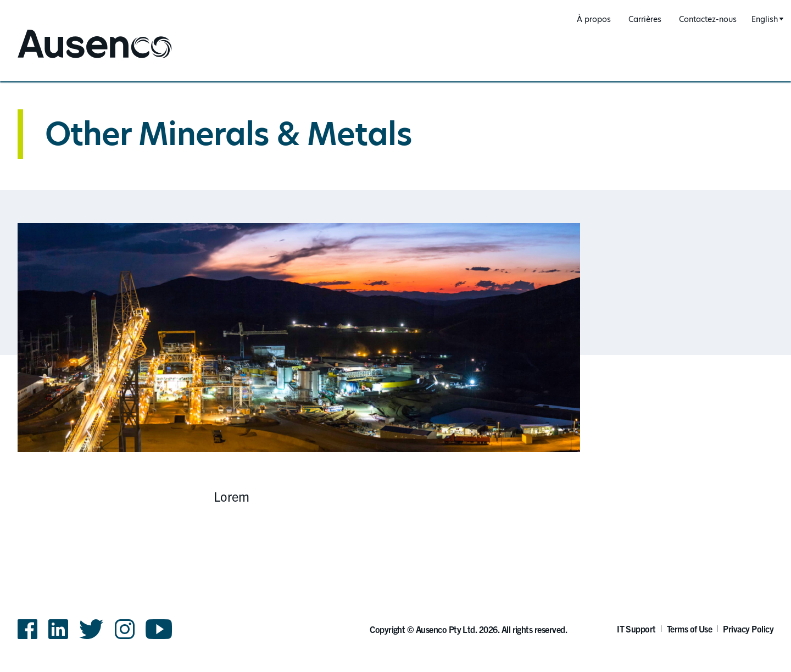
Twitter (91, 629)
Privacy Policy (748, 629)
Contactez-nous (708, 19)
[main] (396, 306)
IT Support (636, 629)
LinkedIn (58, 629)
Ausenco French (59, 59)
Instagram (125, 629)
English (765, 19)
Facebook (27, 629)
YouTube (159, 629)
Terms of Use (690, 629)
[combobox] (766, 20)
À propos (594, 19)
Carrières (645, 19)
